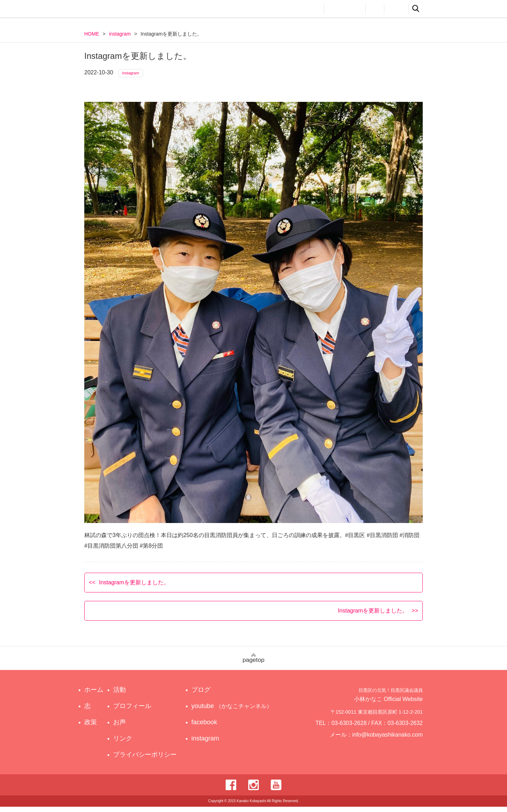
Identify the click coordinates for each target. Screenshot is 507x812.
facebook (211, 727)
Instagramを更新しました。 (134, 587)
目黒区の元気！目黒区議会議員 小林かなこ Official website (150, 10)
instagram (120, 34)
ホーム (94, 695)
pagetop (253, 663)
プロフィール (345, 8)
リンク (396, 8)
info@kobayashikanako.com (392, 743)
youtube (233, 711)
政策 (288, 8)
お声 (375, 8)
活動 (312, 8)
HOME (92, 34)
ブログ (207, 695)
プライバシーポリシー (147, 760)
